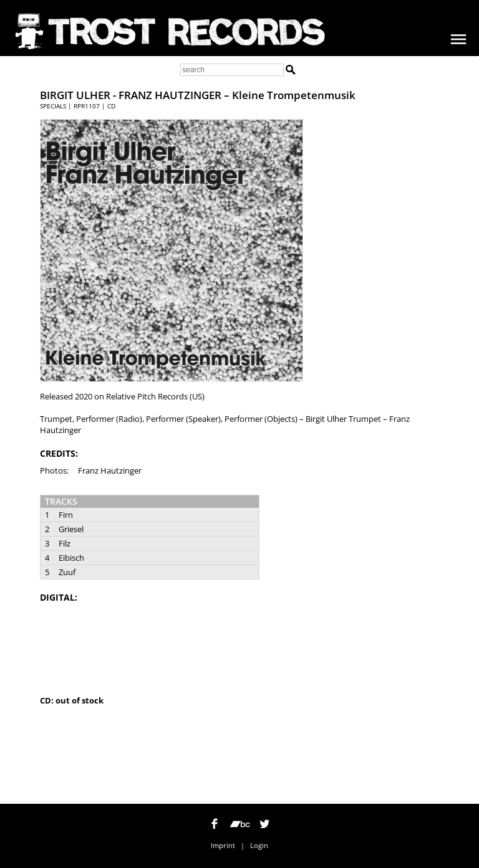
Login (259, 845)
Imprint (223, 845)
